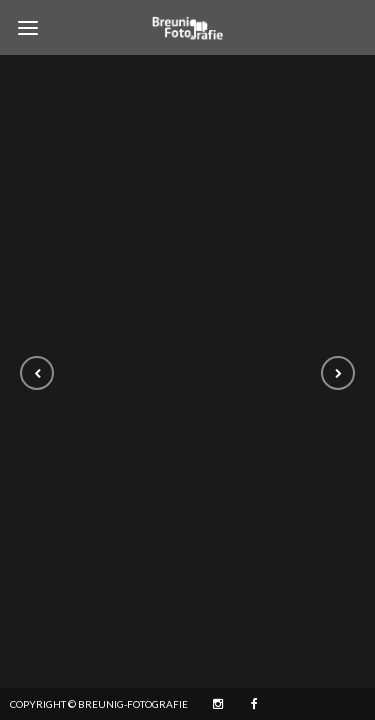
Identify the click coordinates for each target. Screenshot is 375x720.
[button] (37, 373)
